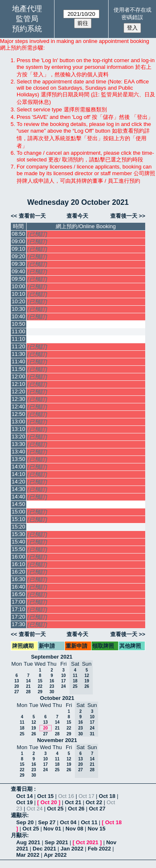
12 (33, 722)
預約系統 (27, 29)
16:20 (19, 572)
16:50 (19, 594)
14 (28, 681)
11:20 (19, 346)
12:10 (19, 384)
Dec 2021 (45, 849)
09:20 (19, 256)
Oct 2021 (87, 842)
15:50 (19, 549)
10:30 (19, 309)
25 (22, 734)
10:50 (19, 324)
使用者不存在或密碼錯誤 (132, 14)
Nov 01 (52, 829)
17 (63, 681)
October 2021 (57, 698)
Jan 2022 (72, 849)
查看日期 (22, 789)
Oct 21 (73, 802)
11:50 (19, 369)
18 (22, 728)
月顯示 (19, 835)
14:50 (19, 504)
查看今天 (77, 216)
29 (40, 692)
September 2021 (52, 657)
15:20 (19, 527)
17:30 (19, 624)
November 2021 (57, 740)
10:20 (19, 301)
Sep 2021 (56, 842)
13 (16, 681)
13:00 (19, 421)
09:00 (19, 241)
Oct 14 (25, 796)
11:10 (19, 339)
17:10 (19, 609)
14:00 (19, 467)
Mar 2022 (28, 855)
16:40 (19, 587)
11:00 (19, 331)
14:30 (19, 489)
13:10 (19, 429)
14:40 (19, 497)
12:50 (19, 414)
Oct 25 (55, 809)
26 (33, 734)
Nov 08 (75, 829)
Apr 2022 (55, 855)
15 (40, 681)
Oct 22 (94, 802)
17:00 (19, 602)
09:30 (19, 264)
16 (52, 681)
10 (63, 676)
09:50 (19, 279)
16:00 (19, 557)
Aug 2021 (28, 842)
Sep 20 (25, 822)
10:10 (19, 294)
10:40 (19, 316)
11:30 (19, 354)
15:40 (19, 542)
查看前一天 (32, 216)
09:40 (19, 271)
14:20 (19, 482)
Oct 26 (76, 809)
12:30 (19, 399)
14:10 (19, 474)
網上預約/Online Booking (86, 226)
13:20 (19, 437)
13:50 (19, 459)
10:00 (19, 286)
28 (28, 692)
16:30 (19, 579)
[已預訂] (37, 234)
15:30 (19, 534)
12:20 (19, 391)
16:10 (19, 564)
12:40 (19, 406)
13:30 (19, 444)
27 (16, 692)
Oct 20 (49, 802)
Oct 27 (97, 809)
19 (33, 728)
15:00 (19, 512)
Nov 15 (97, 829)
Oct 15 (45, 796)
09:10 (19, 249)
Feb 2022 (99, 849)
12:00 (19, 376)
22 (40, 686)
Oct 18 (107, 796)
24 (63, 686)
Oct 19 (25, 802)
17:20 (19, 617)
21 (28, 686)
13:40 (19, 452)
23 (52, 686)
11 (22, 722)
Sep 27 (47, 822)
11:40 (19, 361)
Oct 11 (89, 822)
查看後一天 (124, 216)
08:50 (19, 234)
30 (52, 692)
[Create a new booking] (86, 324)
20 (16, 686)
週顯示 (19, 815)
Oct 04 (68, 822)
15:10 (19, 519)
